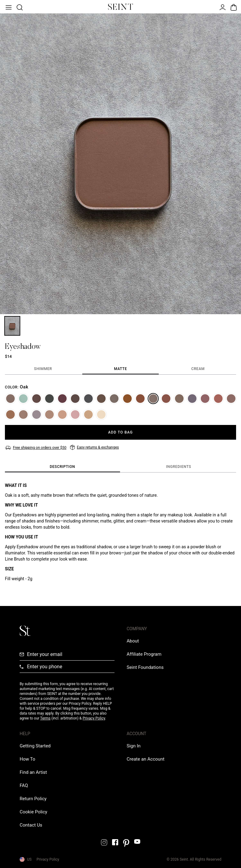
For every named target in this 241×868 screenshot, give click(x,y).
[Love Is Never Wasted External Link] (145, 667)
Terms (45, 718)
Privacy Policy (94, 718)
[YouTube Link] (137, 841)
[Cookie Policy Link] (33, 812)
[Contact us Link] (31, 825)
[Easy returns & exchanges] (94, 447)
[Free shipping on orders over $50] (36, 448)
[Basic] (23, 415)
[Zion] (166, 399)
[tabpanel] (120, 402)
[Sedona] (140, 399)
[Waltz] (10, 399)
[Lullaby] (205, 399)
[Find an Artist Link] (33, 772)
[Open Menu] (8, 7)
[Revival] (62, 399)
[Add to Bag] (120, 432)
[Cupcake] (101, 415)
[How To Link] (27, 759)
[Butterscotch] (127, 399)
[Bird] (179, 399)
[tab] (43, 369)
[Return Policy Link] (33, 799)
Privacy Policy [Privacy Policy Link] (48, 859)
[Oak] (153, 399)
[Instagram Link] (104, 842)
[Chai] (62, 415)
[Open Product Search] (19, 7)
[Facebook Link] (115, 842)
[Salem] (88, 399)
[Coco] (37, 399)
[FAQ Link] (24, 785)
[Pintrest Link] (126, 843)
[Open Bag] (233, 7)
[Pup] (49, 415)
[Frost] (23, 399)
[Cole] (75, 399)
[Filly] (101, 399)
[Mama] (75, 415)
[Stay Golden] (88, 415)
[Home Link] (121, 7)
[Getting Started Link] (35, 746)
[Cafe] (231, 399)
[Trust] (114, 399)
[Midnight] (192, 399)
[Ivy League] (49, 399)
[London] (37, 415)
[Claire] (218, 399)
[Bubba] (10, 415)
